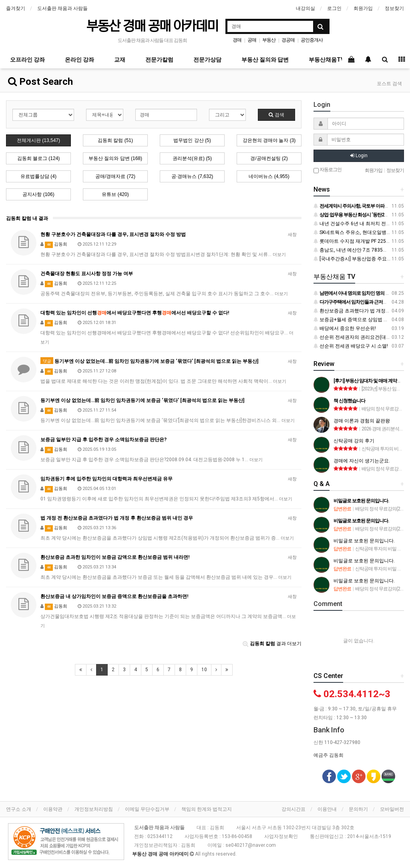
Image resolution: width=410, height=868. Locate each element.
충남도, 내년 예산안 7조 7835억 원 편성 (359, 250)
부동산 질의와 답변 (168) (115, 158)
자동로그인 (328, 170)
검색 (276, 115)
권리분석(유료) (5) (192, 158)
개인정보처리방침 (94, 809)
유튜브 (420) (115, 194)
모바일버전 (392, 809)
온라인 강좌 (79, 60)
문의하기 (358, 809)
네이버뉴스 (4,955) (269, 176)
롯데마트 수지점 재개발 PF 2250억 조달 (359, 241)
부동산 (269, 40)
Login (359, 156)
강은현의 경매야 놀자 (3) (269, 140)
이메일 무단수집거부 (147, 809)
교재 (120, 60)
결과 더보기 (272, 644)
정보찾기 (394, 8)
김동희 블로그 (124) (39, 158)
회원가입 (363, 8)
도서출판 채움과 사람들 (62, 8)
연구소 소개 (19, 809)
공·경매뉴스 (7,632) (192, 176)
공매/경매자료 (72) (115, 176)
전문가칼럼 (159, 60)
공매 (252, 40)
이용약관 (53, 809)
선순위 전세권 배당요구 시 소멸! (351, 346)
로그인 (334, 8)
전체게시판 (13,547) (38, 140)
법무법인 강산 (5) (192, 140)
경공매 (288, 40)
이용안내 (327, 809)
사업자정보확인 (281, 836)
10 (204, 670)
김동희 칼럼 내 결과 (27, 218)
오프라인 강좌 (27, 60)
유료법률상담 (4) (38, 176)
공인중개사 (312, 40)
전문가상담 (207, 60)
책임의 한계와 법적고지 (207, 809)
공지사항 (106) (38, 194)
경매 (237, 40)
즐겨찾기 (16, 8)
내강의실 (305, 8)
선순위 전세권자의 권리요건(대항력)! (356, 337)
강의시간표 (293, 809)
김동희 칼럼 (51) (115, 140)
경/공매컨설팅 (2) (269, 158)
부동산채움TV (327, 60)
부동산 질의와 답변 (265, 60)
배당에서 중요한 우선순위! (345, 328)
